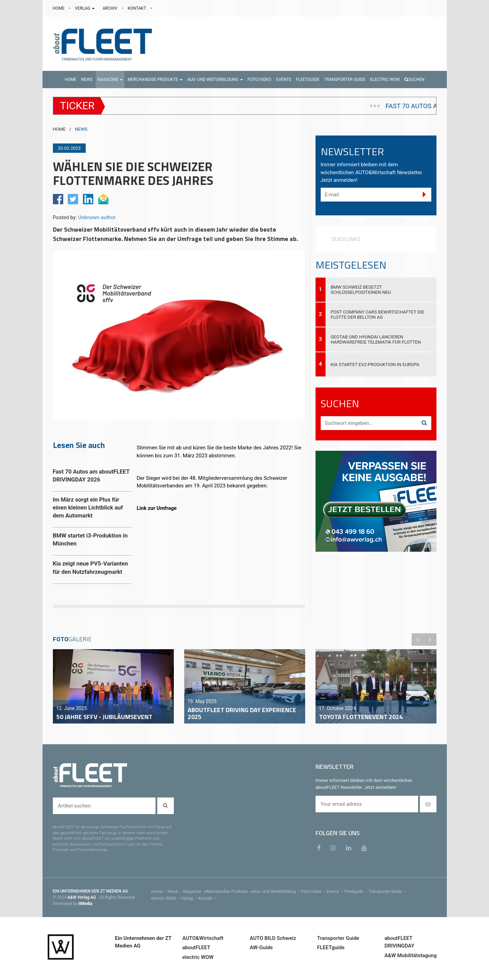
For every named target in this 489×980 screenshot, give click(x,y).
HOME (59, 8)
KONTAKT (138, 8)
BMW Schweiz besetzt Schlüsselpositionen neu (361, 290)
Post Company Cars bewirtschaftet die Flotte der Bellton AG (378, 315)
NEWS (81, 129)
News (175, 892)
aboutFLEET (196, 948)
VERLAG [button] (85, 8)
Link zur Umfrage (157, 508)
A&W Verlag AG (82, 897)
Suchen (414, 80)
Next (430, 640)
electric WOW (166, 898)
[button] (110, 80)
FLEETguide (331, 948)
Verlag (190, 898)
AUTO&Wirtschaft (203, 938)
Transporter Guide (388, 892)
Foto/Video (314, 892)
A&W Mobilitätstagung (411, 955)
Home (159, 892)
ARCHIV (110, 8)
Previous (418, 640)
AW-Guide (261, 948)
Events (335, 892)
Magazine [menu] (195, 892)
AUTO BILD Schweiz (273, 938)
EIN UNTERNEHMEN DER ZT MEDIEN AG (90, 891)
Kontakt (208, 898)
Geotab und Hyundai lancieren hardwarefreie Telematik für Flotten (376, 339)
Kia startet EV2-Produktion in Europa (375, 365)
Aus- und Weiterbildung (277, 892)
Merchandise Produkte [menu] (230, 892)
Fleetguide (356, 892)
